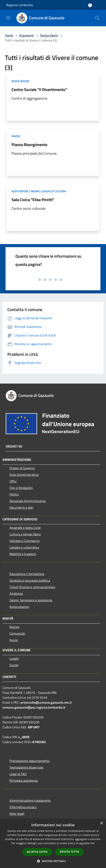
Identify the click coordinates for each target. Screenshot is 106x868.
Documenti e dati (21, 507)
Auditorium (20, 191)
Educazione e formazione (27, 574)
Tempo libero (49, 35)
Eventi (14, 665)
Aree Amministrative (24, 475)
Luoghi (14, 658)
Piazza (16, 136)
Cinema (34, 191)
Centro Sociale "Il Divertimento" (39, 89)
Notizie (14, 627)
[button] (53, 861)
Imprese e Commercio (24, 541)
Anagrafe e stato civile (25, 528)
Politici (14, 494)
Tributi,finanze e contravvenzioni (32, 587)
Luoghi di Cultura (53, 191)
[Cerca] (97, 18)
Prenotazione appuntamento (29, 761)
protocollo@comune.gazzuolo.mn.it (46, 702)
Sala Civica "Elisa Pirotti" (33, 200)
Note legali (17, 814)
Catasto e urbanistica (24, 547)
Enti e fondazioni (21, 488)
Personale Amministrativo (28, 501)
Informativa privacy (23, 807)
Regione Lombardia (20, 5)
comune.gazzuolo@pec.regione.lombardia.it (34, 707)
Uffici (13, 481)
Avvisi (14, 640)
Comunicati (17, 633)
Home (9, 35)
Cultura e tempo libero (25, 534)
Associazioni (20, 81)
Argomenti (26, 35)
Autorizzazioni (19, 607)
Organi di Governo (22, 468)
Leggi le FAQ (18, 774)
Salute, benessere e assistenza (31, 600)
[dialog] (53, 843)
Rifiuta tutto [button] (70, 852)
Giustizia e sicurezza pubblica (30, 580)
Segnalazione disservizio (26, 767)
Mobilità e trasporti (23, 554)
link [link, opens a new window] (93, 843)
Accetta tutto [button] (37, 852)
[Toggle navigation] (8, 18)
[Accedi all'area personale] (90, 5)
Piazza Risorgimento (29, 145)
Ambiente (16, 594)
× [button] (101, 823)
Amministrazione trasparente (30, 800)
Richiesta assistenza (24, 780)
